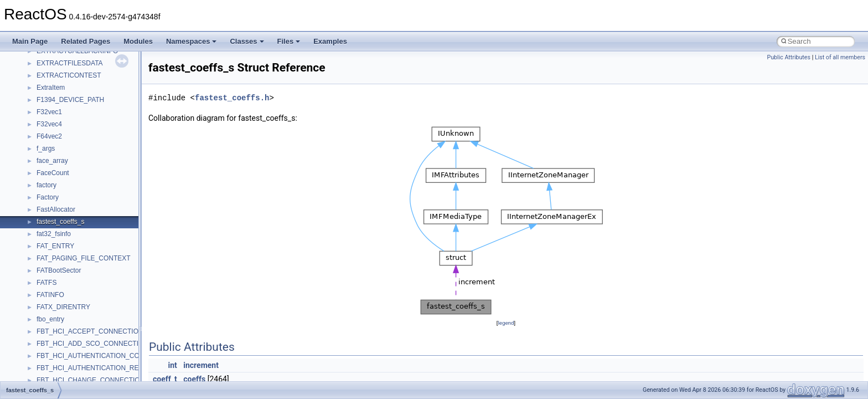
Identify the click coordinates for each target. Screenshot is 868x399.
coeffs (194, 379)
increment (201, 365)
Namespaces (192, 41)
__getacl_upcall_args (68, 237)
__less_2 (50, 371)
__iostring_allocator (65, 323)
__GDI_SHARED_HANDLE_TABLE (89, 213)
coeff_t (165, 379)
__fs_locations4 (60, 201)
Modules (138, 41)
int (172, 365)
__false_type (55, 140)
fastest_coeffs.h (232, 98)
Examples (330, 41)
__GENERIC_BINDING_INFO (81, 225)
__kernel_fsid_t (59, 347)
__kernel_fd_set (60, 335)
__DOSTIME (55, 103)
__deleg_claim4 (60, 54)
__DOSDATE (56, 91)
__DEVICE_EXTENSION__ (77, 66)
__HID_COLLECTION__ (73, 298)
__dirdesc (51, 79)
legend (506, 323)
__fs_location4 (58, 176)
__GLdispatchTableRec (71, 274)
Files (289, 41)
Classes (247, 41)
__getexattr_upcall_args (72, 262)
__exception (55, 115)
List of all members (840, 57)
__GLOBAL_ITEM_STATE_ (77, 286)
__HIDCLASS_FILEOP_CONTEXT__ (92, 310)
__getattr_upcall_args (68, 249)
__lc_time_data (59, 359)
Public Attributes (789, 57)
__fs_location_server (67, 188)
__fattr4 (48, 152)
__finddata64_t (58, 164)
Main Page (30, 41)
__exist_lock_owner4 (68, 127)
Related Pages (86, 41)
